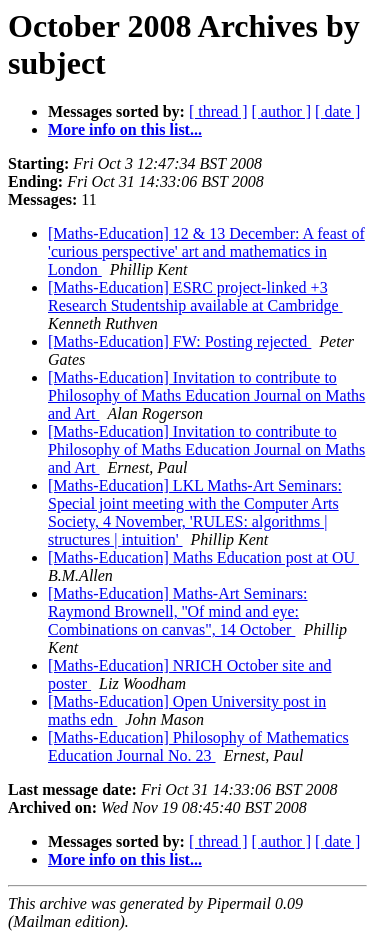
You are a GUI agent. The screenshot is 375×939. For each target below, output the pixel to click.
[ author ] (282, 111)
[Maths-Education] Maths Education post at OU (203, 557)
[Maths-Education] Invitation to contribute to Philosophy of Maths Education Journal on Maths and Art (206, 395)
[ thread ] (218, 111)
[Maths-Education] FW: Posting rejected (179, 341)
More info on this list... (125, 129)
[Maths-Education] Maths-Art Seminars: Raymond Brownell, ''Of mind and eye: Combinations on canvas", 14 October (178, 611)
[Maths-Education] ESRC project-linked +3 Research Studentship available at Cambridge (195, 296)
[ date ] (337, 111)
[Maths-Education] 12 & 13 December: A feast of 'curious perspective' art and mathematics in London (206, 251)
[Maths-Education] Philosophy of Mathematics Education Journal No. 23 (198, 746)
